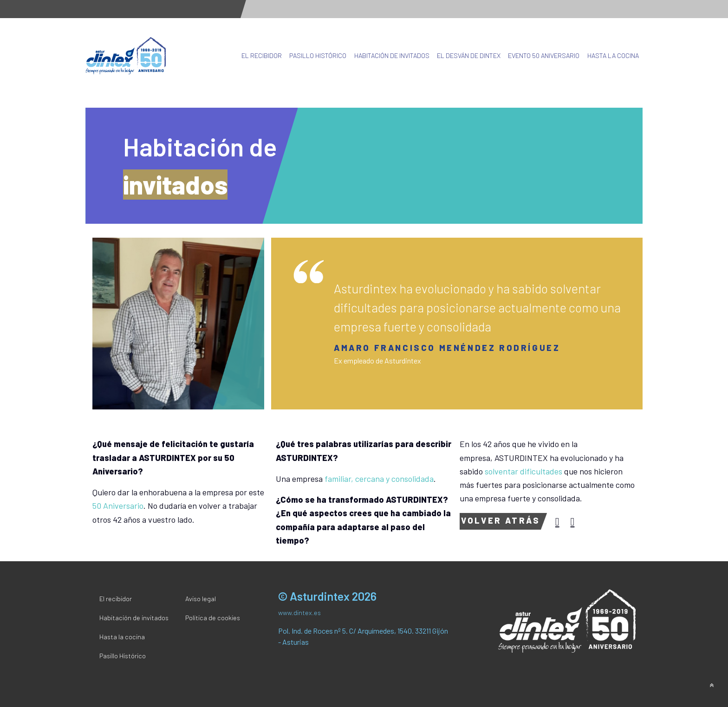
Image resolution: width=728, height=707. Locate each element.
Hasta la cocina (613, 55)
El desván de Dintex (469, 55)
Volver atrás (500, 520)
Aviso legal (201, 599)
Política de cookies (213, 618)
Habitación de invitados (392, 55)
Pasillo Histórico (318, 55)
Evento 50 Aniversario (544, 55)
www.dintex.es (299, 613)
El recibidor (262, 55)
